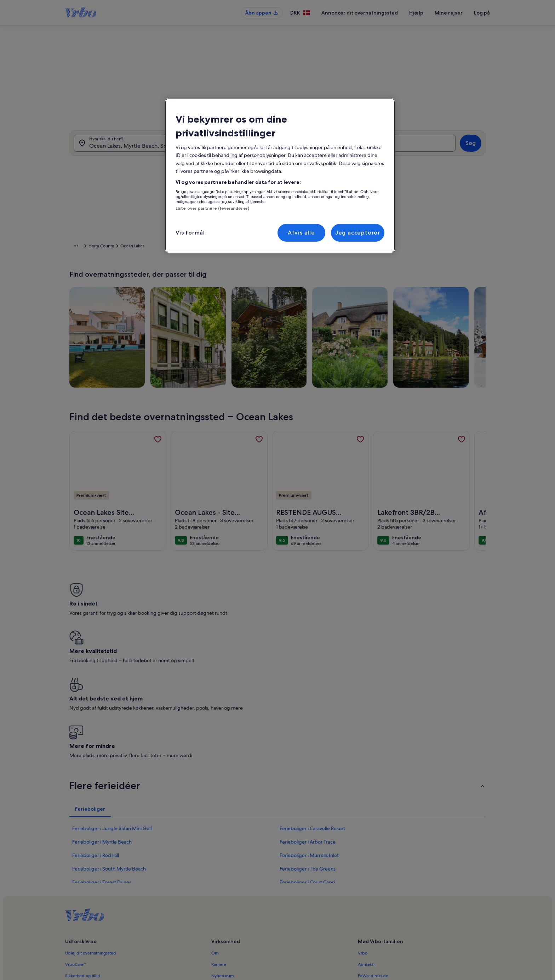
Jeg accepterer (358, 233)
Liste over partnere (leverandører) (212, 208)
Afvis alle (301, 233)
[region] (280, 175)
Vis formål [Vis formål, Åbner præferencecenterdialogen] (190, 233)
